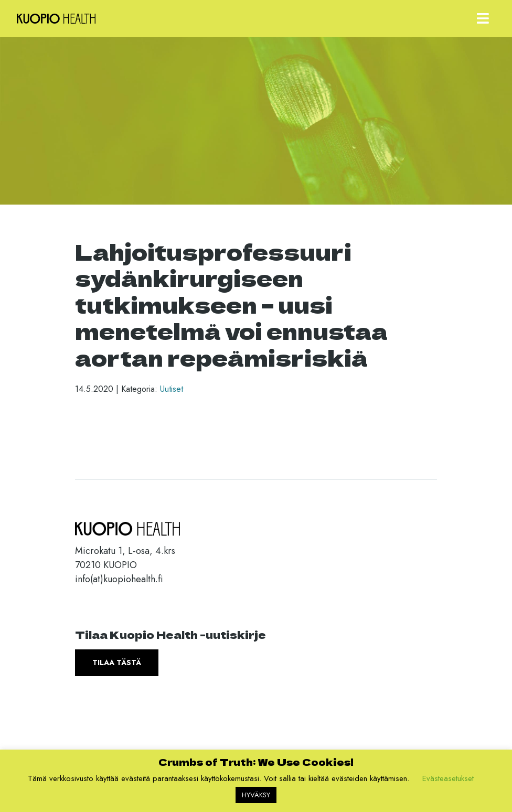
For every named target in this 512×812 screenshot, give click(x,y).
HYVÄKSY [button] (256, 795)
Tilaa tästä (117, 663)
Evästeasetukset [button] (448, 778)
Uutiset (172, 389)
